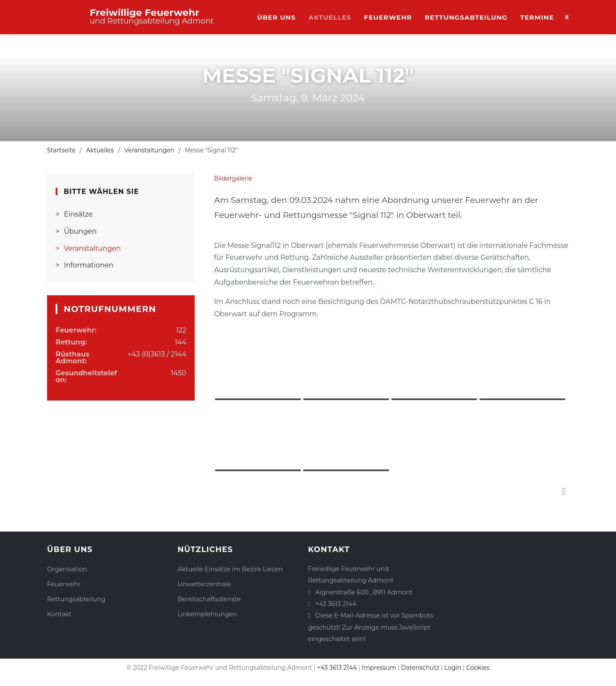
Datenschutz (420, 668)
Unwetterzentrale (204, 584)
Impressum (379, 668)
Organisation (67, 569)
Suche (565, 18)
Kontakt (59, 614)
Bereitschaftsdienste (209, 599)
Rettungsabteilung (466, 17)
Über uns (276, 17)
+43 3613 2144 (336, 604)
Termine (537, 17)
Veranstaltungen (149, 150)
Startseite (61, 150)
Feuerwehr (388, 17)
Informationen (89, 265)
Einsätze (78, 214)
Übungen (80, 231)
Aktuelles (330, 17)
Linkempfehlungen (207, 614)
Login (453, 668)
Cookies (478, 668)
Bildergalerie (233, 178)
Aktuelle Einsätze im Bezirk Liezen (230, 569)
